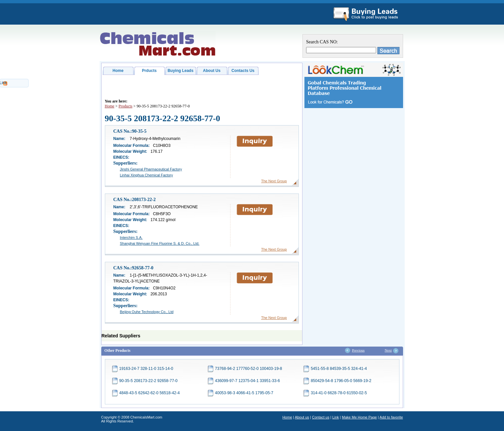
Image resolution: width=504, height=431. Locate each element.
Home (118, 71)
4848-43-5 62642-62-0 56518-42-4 (150, 393)
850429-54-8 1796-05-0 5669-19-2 (341, 381)
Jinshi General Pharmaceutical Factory (151, 169)
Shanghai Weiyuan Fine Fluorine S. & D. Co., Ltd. (160, 243)
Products (126, 106)
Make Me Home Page (359, 417)
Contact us (321, 417)
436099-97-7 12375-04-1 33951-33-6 (248, 381)
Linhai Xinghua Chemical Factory (146, 175)
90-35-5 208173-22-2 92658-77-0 (148, 381)
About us (302, 417)
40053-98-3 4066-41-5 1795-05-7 (244, 393)
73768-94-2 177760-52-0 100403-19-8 (249, 369)
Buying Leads (181, 71)
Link (336, 417)
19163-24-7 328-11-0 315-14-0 (146, 369)
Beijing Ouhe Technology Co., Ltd (147, 312)
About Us (212, 71)
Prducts (149, 71)
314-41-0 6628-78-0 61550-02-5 (339, 393)
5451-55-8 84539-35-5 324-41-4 (339, 369)
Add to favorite (391, 417)
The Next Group (274, 181)
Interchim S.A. (131, 238)
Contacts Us (243, 71)
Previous (359, 350)
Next (388, 350)
